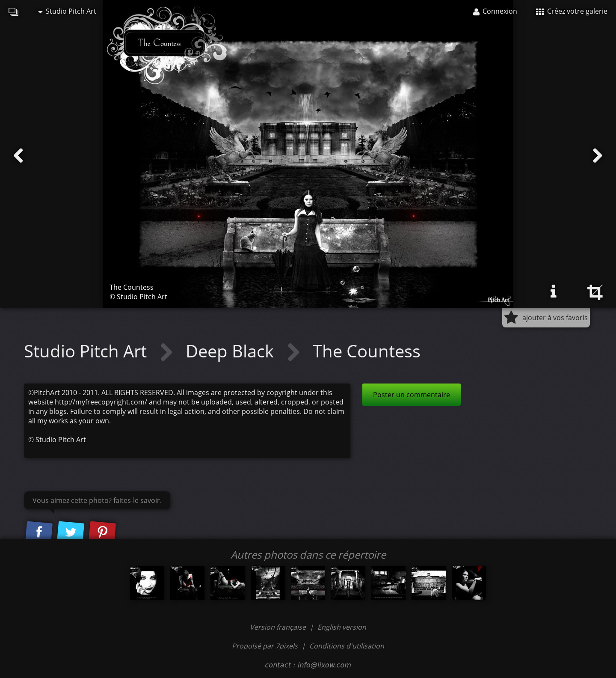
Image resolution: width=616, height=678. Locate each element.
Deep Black (232, 351)
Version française (279, 627)
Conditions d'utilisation (347, 646)
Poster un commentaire (412, 395)
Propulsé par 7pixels (265, 646)
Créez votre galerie (572, 11)
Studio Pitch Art (67, 11)
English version (342, 627)
